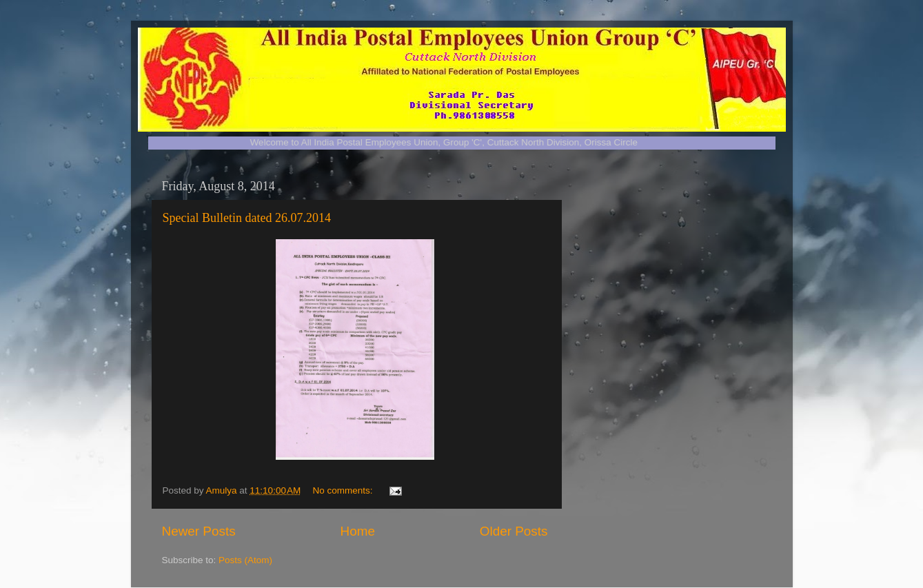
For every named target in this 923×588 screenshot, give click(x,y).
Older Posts (514, 531)
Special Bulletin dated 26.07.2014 (247, 218)
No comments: (344, 490)
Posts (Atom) (245, 560)
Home (358, 531)
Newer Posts (199, 531)
